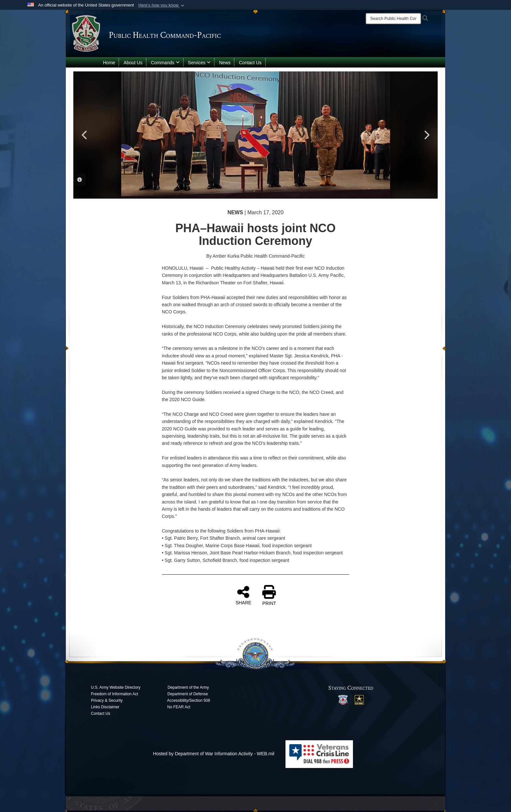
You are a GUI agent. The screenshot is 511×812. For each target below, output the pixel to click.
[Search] (393, 19)
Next (426, 135)
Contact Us (250, 63)
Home (109, 63)
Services (199, 63)
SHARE (243, 595)
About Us (133, 63)
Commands (165, 63)
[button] (162, 5)
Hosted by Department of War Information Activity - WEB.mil (214, 754)
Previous (85, 135)
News (225, 63)
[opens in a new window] (343, 699)
